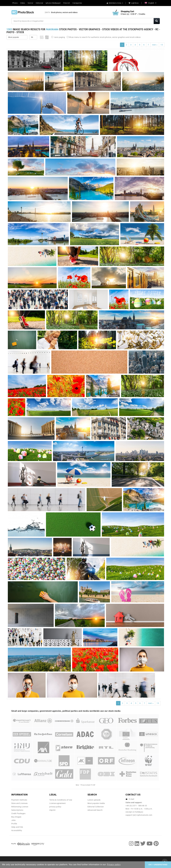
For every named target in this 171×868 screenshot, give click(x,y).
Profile (14, 824)
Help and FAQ (17, 827)
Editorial (39, 3)
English (151, 3)
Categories (77, 3)
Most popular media (96, 803)
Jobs (13, 820)
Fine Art (67, 3)
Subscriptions (17, 810)
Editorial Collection (96, 807)
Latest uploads (94, 800)
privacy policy (55, 807)
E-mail (131, 799)
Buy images (16, 817)
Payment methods (19, 800)
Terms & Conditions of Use (61, 800)
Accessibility (17, 830)
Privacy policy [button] (114, 865)
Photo (15, 3)
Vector (30, 3)
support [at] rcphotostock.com (139, 815)
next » (155, 45)
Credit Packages (18, 813)
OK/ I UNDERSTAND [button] (158, 865)
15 (162, 45)
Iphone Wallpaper (53, 3)
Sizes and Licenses (19, 803)
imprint (52, 810)
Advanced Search (95, 810)
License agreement (58, 803)
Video (23, 3)
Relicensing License (20, 807)
